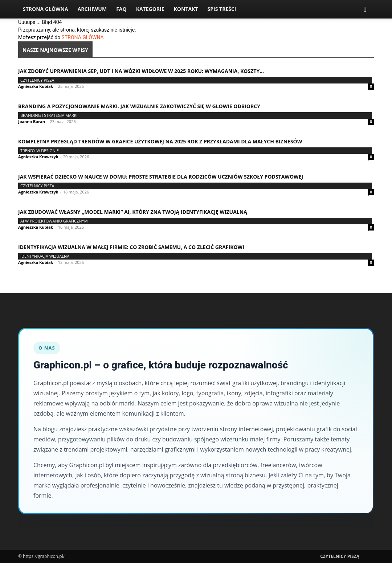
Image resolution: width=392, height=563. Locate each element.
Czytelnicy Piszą (37, 80)
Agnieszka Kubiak (36, 86)
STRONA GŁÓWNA (83, 37)
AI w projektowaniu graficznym (54, 221)
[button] (365, 10)
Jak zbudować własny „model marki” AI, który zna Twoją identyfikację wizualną (133, 212)
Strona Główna (46, 9)
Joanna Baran (32, 121)
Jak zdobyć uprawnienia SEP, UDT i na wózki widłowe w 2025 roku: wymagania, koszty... (141, 71)
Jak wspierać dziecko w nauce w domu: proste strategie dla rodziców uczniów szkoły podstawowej (161, 177)
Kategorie (150, 9)
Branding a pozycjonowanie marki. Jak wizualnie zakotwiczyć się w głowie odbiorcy (139, 106)
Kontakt (186, 9)
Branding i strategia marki (49, 115)
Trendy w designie (40, 150)
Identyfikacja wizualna (45, 256)
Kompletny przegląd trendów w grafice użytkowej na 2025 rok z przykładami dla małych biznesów (160, 141)
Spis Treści (222, 9)
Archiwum (92, 9)
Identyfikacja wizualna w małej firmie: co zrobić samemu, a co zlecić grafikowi (131, 247)
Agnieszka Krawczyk (38, 157)
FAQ (121, 9)
